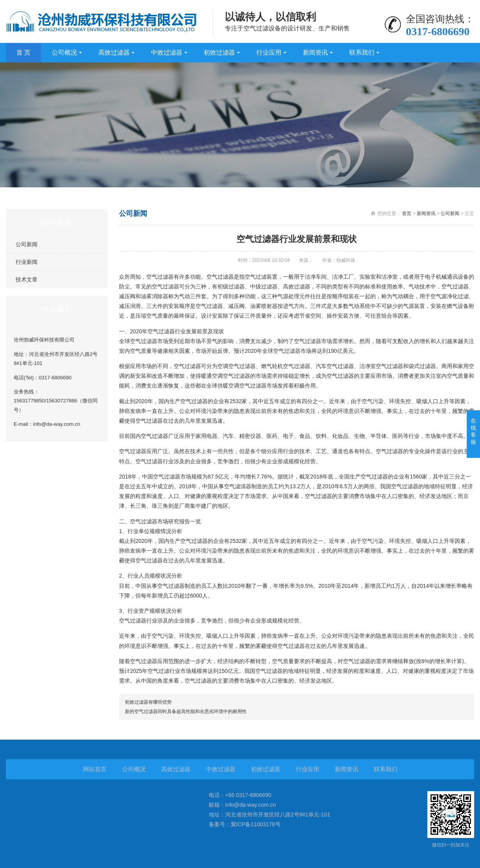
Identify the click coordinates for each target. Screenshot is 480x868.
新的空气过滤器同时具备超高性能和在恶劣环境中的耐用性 (186, 711)
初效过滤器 (219, 52)
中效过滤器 (167, 52)
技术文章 (27, 279)
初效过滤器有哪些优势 (148, 702)
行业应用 (269, 52)
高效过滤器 (114, 52)
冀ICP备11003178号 (256, 824)
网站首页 (95, 769)
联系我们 (362, 52)
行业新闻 (27, 262)
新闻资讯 (315, 52)
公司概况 (64, 52)
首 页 (23, 52)
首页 (407, 213)
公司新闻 (27, 244)
